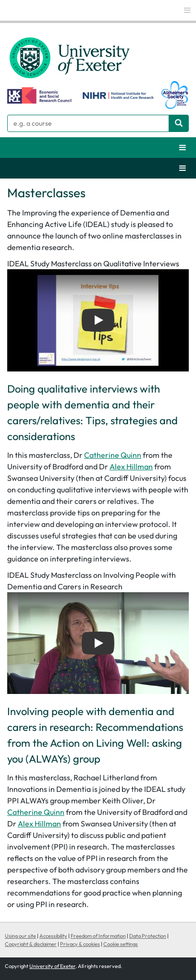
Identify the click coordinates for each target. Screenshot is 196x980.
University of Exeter (52, 966)
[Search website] (179, 124)
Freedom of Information (98, 936)
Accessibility (53, 936)
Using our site (20, 936)
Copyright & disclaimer (31, 944)
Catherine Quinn (113, 455)
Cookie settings (121, 944)
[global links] (187, 10)
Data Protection (148, 936)
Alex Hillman (131, 466)
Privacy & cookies (80, 944)
